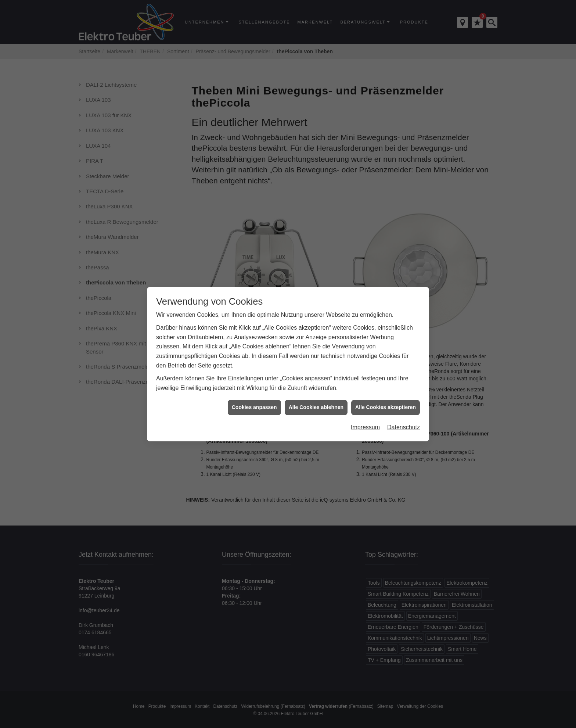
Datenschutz (404, 414)
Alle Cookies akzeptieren (386, 394)
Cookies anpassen (254, 394)
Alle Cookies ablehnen (316, 394)
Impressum (365, 414)
